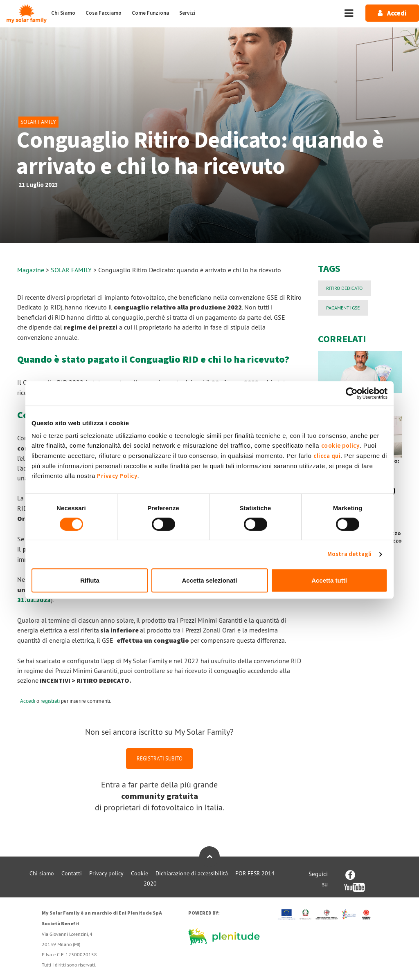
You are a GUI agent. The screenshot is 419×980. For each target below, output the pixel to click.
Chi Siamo (63, 13)
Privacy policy (106, 873)
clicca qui (327, 456)
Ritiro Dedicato (344, 288)
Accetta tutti (329, 580)
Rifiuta (90, 580)
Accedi (28, 701)
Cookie (140, 873)
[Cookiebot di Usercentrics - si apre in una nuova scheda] (352, 393)
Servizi (187, 13)
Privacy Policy (117, 476)
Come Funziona (150, 13)
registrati (50, 701)
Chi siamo (42, 873)
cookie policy (340, 446)
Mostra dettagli (350, 554)
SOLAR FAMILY (72, 270)
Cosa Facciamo (104, 13)
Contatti (72, 873)
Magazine (31, 270)
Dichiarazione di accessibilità (192, 873)
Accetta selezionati (209, 580)
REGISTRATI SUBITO (160, 758)
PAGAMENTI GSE (343, 308)
